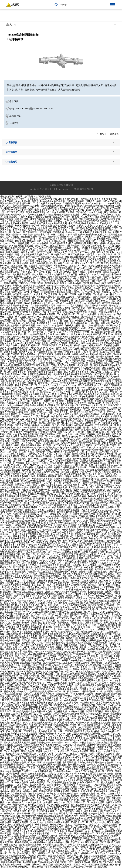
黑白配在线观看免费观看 (77, 399)
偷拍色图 (13, 661)
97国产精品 (114, 856)
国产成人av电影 (98, 822)
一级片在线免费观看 (55, 275)
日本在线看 (21, 317)
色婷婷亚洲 (72, 638)
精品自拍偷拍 (99, 266)
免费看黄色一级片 (37, 794)
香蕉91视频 (74, 288)
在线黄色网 (42, 450)
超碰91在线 (44, 638)
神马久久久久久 (66, 685)
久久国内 (19, 838)
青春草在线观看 (96, 507)
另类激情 (67, 436)
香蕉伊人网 (10, 692)
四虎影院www (63, 694)
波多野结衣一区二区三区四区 (39, 354)
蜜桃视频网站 (22, 800)
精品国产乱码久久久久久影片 (99, 545)
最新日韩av (87, 756)
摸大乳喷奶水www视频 (85, 767)
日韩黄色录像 (84, 763)
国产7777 (63, 246)
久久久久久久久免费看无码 (65, 703)
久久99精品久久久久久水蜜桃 (94, 851)
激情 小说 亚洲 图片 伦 (82, 627)
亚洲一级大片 (41, 388)
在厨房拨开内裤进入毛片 (36, 541)
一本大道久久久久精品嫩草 (50, 326)
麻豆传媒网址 (94, 534)
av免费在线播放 (98, 419)
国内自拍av (6, 275)
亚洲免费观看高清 (20, 348)
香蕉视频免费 (11, 807)
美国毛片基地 (7, 379)
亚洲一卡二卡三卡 (53, 379)
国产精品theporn (68, 720)
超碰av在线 (102, 643)
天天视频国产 (46, 266)
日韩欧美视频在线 (89, 707)
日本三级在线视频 (49, 700)
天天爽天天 (18, 718)
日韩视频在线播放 (10, 381)
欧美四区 (93, 312)
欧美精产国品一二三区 (65, 705)
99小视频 (43, 228)
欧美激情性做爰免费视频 (57, 822)
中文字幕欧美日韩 (69, 383)
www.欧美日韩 (108, 388)
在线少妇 (11, 527)
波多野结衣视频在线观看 (23, 326)
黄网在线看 (54, 778)
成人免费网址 (107, 723)
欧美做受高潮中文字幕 (32, 436)
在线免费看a (12, 634)
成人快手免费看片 (22, 829)
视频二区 (11, 749)
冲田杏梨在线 (89, 692)
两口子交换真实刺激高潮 (40, 230)
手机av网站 (79, 279)
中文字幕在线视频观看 (95, 736)
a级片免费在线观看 (105, 754)
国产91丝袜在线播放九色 (34, 774)
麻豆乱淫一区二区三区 (54, 445)
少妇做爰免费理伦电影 (12, 510)
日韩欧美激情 (58, 572)
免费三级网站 (85, 294)
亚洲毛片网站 (17, 565)
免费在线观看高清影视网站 (78, 257)
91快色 (97, 818)
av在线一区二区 (40, 496)
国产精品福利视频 (112, 332)
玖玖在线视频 (111, 834)
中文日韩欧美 (11, 769)
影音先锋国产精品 (47, 512)
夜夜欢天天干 (47, 831)
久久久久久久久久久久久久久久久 (89, 532)
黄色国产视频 (41, 689)
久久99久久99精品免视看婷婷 (72, 592)
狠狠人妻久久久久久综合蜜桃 (38, 603)
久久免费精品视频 (87, 705)
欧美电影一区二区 (82, 476)
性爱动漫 (98, 519)
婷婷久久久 (27, 408)
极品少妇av (50, 592)
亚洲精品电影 (105, 709)
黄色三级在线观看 (71, 215)
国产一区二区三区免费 (38, 765)
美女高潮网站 (57, 463)
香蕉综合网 (80, 534)
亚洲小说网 (6, 286)
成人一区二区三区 (106, 794)
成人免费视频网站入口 (60, 228)
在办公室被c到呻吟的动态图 (76, 494)
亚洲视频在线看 (84, 729)
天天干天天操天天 (24, 578)
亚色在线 (35, 669)
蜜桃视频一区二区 (72, 483)
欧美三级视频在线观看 (68, 510)
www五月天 (94, 339)
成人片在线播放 (71, 609)
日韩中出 (26, 492)
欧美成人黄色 (106, 789)
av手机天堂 (45, 725)
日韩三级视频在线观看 (66, 443)
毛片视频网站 (89, 820)
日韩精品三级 (90, 661)
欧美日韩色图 (80, 272)
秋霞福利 (31, 241)
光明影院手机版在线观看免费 (86, 368)
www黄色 (17, 434)
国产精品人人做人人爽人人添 (43, 454)
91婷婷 (78, 590)
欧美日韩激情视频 (39, 263)
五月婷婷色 (21, 532)
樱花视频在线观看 (58, 576)
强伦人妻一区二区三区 (46, 246)
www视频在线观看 (81, 663)
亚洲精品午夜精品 (24, 594)
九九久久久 (35, 319)
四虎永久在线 (109, 348)
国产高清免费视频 (102, 297)
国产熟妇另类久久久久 (74, 574)
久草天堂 (19, 379)
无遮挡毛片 (22, 454)
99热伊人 (35, 700)
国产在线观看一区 (59, 390)
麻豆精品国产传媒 (111, 283)
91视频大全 (106, 430)
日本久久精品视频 (40, 243)
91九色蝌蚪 (78, 536)
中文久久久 (51, 751)
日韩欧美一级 (73, 760)
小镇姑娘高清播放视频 (98, 649)
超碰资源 (17, 341)
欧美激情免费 (45, 749)
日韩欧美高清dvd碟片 (105, 685)
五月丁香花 (19, 534)
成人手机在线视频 (43, 714)
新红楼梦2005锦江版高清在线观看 (30, 312)
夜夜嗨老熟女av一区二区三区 (104, 556)
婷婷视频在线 (13, 481)
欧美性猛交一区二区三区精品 (96, 669)
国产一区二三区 (106, 796)
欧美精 (29, 538)
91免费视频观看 (38, 219)
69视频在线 (10, 714)
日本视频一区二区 (26, 204)
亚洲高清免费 (58, 860)
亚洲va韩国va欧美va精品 (20, 370)
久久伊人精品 (32, 831)
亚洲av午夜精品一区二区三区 (89, 834)
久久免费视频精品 (90, 760)
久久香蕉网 (97, 607)
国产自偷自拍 (99, 800)
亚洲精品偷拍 (111, 212)
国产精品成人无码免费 (90, 543)
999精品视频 (67, 709)
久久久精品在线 (112, 663)
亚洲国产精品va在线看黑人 (24, 521)
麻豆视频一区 (68, 392)
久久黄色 (62, 357)
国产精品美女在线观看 (60, 341)
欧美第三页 (47, 226)
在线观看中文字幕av (45, 434)
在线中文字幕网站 (29, 419)
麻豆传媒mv (109, 787)
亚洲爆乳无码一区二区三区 (94, 609)
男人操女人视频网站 (66, 403)
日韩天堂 (78, 567)
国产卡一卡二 (72, 747)
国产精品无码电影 (60, 419)
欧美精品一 (6, 534)
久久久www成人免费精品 (21, 343)
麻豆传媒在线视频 (83, 377)
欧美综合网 (94, 805)
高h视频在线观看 (69, 678)
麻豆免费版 (28, 468)
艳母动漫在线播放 (86, 416)
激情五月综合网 (64, 767)
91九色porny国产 (21, 623)
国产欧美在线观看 (112, 816)
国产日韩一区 (47, 430)
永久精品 (10, 439)
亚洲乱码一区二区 (52, 796)
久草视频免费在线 (94, 346)
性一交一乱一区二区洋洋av (102, 814)
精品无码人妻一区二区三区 (14, 421)
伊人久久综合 (37, 822)
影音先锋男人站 (65, 687)
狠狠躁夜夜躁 (99, 490)
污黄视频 (73, 343)
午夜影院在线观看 (59, 538)
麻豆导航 (45, 534)
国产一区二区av (48, 255)
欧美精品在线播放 (44, 468)
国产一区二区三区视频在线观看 (69, 731)
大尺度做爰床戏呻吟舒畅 (57, 470)
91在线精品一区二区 (91, 288)
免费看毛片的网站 (20, 430)
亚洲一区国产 (41, 676)
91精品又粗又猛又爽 (40, 223)
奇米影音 (47, 350)
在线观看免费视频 (105, 454)
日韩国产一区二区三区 (63, 665)
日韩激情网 (46, 565)
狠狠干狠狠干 (104, 618)
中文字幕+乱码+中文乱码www (84, 223)
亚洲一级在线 (33, 472)
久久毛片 (39, 729)
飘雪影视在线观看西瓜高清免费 (30, 365)
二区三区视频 (112, 632)
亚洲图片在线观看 (35, 592)
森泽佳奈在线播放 (75, 676)
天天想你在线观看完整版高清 (49, 816)
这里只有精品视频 (98, 827)
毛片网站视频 (69, 763)
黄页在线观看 (31, 266)
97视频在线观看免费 (38, 372)
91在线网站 (6, 831)
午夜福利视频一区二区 (64, 310)
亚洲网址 (89, 243)
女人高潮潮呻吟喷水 (19, 487)
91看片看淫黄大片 (99, 689)
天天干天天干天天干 (105, 570)
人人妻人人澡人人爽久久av (86, 656)
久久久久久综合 (74, 445)
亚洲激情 (15, 416)
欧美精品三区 (101, 441)
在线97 (31, 452)
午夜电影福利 (7, 594)
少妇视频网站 (95, 645)
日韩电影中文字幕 (76, 241)
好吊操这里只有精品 (97, 319)
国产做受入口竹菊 (90, 317)
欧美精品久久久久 (80, 629)
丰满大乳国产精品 (63, 272)
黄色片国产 (7, 840)
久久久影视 (67, 590)
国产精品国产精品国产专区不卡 (87, 583)
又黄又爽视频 (114, 266)
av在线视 (84, 703)
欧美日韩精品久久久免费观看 (73, 561)
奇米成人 (101, 541)
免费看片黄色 (86, 572)
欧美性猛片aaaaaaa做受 (67, 809)
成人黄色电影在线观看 (109, 237)
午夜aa (22, 769)
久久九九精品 (92, 536)
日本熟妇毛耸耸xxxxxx (64, 771)
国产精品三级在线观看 (30, 629)
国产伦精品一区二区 (50, 392)
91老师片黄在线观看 (98, 328)
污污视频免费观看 (35, 212)
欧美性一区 (64, 751)
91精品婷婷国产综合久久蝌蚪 (68, 714)
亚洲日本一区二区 (80, 822)
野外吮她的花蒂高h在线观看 (22, 290)
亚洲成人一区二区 (52, 590)
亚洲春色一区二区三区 (70, 370)
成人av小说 (6, 405)
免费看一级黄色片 (44, 712)
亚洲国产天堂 (69, 563)
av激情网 (55, 862)
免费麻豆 (41, 516)
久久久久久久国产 (17, 383)
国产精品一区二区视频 (99, 585)
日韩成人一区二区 (73, 397)
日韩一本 (50, 303)
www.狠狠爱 (99, 716)
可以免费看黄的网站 (102, 785)
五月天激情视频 (96, 592)
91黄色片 (60, 831)
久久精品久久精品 (69, 414)
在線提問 (14, 123)
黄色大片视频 (103, 416)
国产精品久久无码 (73, 439)
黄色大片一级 (114, 410)
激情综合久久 (22, 727)
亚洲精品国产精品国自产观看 (23, 638)
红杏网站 (70, 723)
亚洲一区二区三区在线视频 (82, 252)
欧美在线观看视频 (75, 831)
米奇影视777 (24, 616)
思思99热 (98, 501)
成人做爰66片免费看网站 (69, 621)
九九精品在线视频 (100, 634)
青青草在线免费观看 (42, 310)
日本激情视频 (61, 603)
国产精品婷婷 (76, 412)
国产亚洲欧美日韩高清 (96, 306)
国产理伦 (116, 818)
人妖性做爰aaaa (95, 523)
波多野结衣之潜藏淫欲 (30, 747)
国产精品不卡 (54, 494)
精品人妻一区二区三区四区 (56, 787)
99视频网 (83, 516)
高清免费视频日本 (94, 725)
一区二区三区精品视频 (35, 552)
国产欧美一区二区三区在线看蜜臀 (90, 468)
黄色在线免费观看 (79, 538)
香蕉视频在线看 (63, 330)
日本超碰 (102, 778)
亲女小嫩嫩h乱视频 (20, 625)
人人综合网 (50, 672)
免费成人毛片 (105, 301)
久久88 (56, 565)
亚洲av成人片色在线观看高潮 (86, 718)
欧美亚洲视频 (56, 372)
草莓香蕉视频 (42, 825)
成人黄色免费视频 (91, 672)
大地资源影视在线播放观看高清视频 (37, 687)
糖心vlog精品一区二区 (69, 756)
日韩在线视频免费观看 (81, 321)
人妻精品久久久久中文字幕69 (62, 774)
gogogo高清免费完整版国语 (29, 483)
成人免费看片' (78, 840)
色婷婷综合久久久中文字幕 (50, 323)
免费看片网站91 (89, 796)
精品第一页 (42, 607)
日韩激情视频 (49, 845)
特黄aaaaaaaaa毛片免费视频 (70, 306)
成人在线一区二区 (88, 625)
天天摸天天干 (107, 521)
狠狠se (104, 323)
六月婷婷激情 (30, 432)
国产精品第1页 (16, 354)
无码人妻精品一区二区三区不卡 (46, 268)
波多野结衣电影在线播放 (38, 703)
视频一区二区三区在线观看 (44, 346)
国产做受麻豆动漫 (97, 259)
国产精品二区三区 (31, 554)
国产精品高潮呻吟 (65, 854)
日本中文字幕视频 (58, 851)
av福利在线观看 (79, 507)
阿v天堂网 (113, 319)
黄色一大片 (115, 252)
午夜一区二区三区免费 (66, 674)
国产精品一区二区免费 (107, 421)
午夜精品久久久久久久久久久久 (93, 563)
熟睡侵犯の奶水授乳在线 (40, 525)
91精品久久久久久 (72, 587)
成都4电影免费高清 (10, 754)
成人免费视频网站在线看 (88, 680)
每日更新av (12, 629)
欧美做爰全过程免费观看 (32, 618)
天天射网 (95, 521)
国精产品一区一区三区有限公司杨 (75, 432)
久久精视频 (112, 716)
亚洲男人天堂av (41, 538)
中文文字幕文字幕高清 (32, 760)
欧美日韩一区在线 (54, 399)
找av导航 (48, 789)
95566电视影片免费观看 (79, 858)
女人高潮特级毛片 (47, 290)
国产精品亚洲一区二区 (44, 854)
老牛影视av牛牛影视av (20, 609)
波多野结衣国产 (113, 507)
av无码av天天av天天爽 (93, 590)
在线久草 (89, 567)
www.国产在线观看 (16, 614)
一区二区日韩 (17, 703)
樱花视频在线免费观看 (44, 740)
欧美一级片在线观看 (99, 465)
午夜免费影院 (20, 494)
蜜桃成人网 (94, 388)
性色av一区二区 (70, 543)
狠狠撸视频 (28, 434)
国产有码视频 (40, 277)
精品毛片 (90, 255)
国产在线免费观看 (56, 758)
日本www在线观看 (80, 299)
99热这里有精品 (12, 581)
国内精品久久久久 (68, 716)
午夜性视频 (6, 503)
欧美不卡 (62, 283)
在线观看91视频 (63, 354)
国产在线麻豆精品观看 (11, 820)
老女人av (82, 303)
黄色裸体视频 (61, 712)
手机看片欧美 (65, 656)
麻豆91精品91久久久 (75, 206)
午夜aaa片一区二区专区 (91, 481)
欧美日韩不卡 (13, 346)
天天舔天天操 (72, 434)
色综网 (64, 565)
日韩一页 (82, 774)
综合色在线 (113, 419)
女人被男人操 (39, 556)
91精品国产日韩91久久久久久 (21, 780)
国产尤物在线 (113, 377)
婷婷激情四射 (74, 401)
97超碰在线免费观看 (25, 583)
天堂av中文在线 (40, 814)
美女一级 (90, 758)
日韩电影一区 (39, 585)
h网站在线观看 (59, 725)
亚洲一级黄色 (65, 476)
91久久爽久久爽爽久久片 (42, 348)
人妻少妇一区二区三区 (24, 647)
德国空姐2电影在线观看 (29, 527)
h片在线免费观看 (36, 410)
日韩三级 (69, 601)
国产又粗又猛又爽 (77, 594)
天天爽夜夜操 (108, 587)
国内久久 (106, 718)
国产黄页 (5, 348)
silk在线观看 (113, 204)
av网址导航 (94, 323)
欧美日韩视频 (7, 255)
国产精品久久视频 (96, 765)
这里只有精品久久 (95, 632)
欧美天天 (38, 294)
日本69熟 (95, 232)
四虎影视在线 (98, 527)
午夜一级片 (51, 210)
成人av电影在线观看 (90, 414)
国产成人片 (19, 831)
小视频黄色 (109, 210)
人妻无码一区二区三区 (109, 554)
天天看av (64, 346)
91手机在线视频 (25, 714)
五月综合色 (40, 519)
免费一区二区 (20, 452)
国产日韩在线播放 (22, 854)
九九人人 (49, 377)
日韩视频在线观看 (37, 321)
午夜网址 (5, 521)
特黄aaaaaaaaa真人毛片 (84, 330)
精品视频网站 (35, 787)
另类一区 (67, 514)
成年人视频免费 (102, 321)
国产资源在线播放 (88, 674)
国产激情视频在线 (105, 357)
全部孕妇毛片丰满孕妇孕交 (32, 661)
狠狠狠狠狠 (25, 740)
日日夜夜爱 (84, 408)
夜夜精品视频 (71, 219)
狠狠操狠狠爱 (15, 607)
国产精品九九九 (28, 361)
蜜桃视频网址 (32, 534)
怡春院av (61, 319)
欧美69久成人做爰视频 (24, 250)
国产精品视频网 (12, 860)
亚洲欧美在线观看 (91, 248)
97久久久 (52, 321)
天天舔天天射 (30, 259)
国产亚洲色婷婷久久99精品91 (49, 743)
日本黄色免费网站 (105, 747)
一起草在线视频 (56, 649)
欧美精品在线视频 (48, 432)
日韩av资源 (64, 836)
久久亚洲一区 (20, 334)
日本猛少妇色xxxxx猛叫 (42, 412)
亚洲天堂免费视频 (92, 439)
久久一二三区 (115, 838)
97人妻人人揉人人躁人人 (13, 270)
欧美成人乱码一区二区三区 (58, 698)
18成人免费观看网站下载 (27, 226)
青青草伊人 (44, 383)
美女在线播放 (11, 217)
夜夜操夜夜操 (100, 667)
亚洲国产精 (116, 865)
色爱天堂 (112, 259)
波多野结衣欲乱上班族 (25, 512)
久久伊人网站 (41, 408)
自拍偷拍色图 (75, 283)
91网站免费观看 (94, 210)
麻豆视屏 (56, 654)
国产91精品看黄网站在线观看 (23, 734)
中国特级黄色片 (84, 297)
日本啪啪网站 (49, 319)
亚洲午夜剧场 (86, 479)
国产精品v (94, 350)
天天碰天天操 (63, 718)
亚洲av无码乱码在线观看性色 (86, 423)
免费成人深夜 (30, 228)
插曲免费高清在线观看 (75, 645)
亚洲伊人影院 (48, 718)
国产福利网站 (76, 346)
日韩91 (37, 718)
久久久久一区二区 (64, 377)
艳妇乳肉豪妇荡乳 (111, 423)
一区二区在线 (26, 388)
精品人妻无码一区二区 (26, 385)
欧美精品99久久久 (17, 215)
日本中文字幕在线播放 (79, 381)
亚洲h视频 (98, 432)
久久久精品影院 (102, 756)
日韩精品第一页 (50, 652)
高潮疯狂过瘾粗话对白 (39, 215)
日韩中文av (10, 576)
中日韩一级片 (111, 598)
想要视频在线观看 (29, 720)
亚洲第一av (42, 250)
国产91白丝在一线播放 (40, 401)
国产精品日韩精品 (52, 820)
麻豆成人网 (44, 521)
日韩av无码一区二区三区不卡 (46, 625)
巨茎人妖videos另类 (106, 337)
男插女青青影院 (61, 667)
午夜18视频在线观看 (103, 217)
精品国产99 (37, 658)
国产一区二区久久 (61, 581)
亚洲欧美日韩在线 (48, 363)
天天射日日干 (35, 208)
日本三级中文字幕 (33, 820)
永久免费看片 (44, 204)
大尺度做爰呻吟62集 (79, 487)
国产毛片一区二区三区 (37, 505)
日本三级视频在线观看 (97, 470)
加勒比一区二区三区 (21, 865)
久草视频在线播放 (78, 605)
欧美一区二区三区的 (55, 760)
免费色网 (8, 512)
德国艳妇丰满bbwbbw (76, 388)
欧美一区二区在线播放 (76, 827)
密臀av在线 (36, 623)
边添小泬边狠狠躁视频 (95, 856)
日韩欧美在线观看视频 (91, 769)
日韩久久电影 (28, 456)
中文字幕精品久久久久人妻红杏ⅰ (97, 510)
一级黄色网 (84, 232)
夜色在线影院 (109, 368)
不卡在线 (17, 232)
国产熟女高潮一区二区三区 (24, 561)
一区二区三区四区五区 (37, 248)
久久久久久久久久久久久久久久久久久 (58, 385)
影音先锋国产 (99, 700)
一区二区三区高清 (101, 654)
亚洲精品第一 (28, 860)
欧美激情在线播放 (45, 330)
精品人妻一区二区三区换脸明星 (44, 421)
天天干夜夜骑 (102, 425)
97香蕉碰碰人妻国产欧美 (81, 578)
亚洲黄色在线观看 (24, 246)
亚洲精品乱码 (20, 410)
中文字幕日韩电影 (9, 556)
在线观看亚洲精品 (64, 430)
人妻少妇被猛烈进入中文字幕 (75, 503)
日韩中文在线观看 (80, 751)
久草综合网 (77, 787)
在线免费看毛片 (54, 745)
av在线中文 (90, 237)
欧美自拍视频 (13, 445)
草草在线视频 (58, 638)
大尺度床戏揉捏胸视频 (81, 499)
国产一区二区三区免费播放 (71, 255)
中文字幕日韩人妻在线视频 (55, 292)
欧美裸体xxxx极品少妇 (93, 603)
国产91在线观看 (12, 751)
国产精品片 (44, 419)
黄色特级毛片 (103, 341)
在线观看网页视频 (95, 712)
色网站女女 (77, 636)
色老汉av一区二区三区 (91, 816)
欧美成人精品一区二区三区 (46, 736)
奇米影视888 (94, 303)
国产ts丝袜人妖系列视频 (87, 641)
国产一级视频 (73, 217)
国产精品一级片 (101, 281)
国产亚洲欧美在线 (92, 283)
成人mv (62, 734)
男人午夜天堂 (49, 747)
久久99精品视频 (22, 778)
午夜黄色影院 (22, 783)
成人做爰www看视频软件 (96, 239)
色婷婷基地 (102, 270)
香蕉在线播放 (93, 574)
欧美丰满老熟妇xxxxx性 (46, 370)
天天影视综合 (54, 556)
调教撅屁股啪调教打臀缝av (54, 669)
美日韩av (49, 727)
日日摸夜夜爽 (69, 530)
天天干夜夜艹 (88, 596)
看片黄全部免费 (44, 217)
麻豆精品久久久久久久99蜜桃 (94, 275)
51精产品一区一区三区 (41, 465)
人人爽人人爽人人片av (78, 334)
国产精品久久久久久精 (26, 636)
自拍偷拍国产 (50, 623)
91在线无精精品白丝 (34, 303)
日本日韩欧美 (102, 627)
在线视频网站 (20, 328)
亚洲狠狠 (56, 215)
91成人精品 (42, 261)
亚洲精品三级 (24, 496)
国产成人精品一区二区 (24, 811)
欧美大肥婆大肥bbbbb (92, 791)
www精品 (113, 827)
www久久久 (23, 692)
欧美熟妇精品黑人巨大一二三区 (26, 763)
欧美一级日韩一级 (68, 277)
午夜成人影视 (78, 470)
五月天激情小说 (107, 581)
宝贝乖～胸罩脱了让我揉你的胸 (42, 567)
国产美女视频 (73, 317)
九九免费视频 (113, 590)
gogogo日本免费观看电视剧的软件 (89, 436)
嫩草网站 (67, 829)
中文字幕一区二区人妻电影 (55, 425)
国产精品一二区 (112, 501)
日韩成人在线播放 (57, 334)
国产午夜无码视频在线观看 (107, 268)
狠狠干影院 (61, 288)
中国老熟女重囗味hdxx (71, 301)
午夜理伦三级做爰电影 (98, 221)
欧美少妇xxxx (45, 359)
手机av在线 (74, 348)
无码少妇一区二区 (91, 352)
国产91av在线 (49, 800)
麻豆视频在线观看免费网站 (65, 479)
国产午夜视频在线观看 (84, 394)
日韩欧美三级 (84, 490)
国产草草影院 (75, 565)
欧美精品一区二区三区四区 (77, 696)
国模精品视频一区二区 (105, 499)
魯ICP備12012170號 (84, 189)
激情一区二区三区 (68, 294)
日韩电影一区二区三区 (61, 825)
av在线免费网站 (90, 390)
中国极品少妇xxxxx (37, 856)
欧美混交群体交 (27, 450)
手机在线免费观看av (10, 210)
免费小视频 (6, 822)
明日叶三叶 (56, 428)
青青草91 (82, 403)
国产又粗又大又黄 (70, 472)
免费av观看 (93, 496)
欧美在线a (28, 235)
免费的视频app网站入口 (26, 840)
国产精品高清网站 (37, 805)
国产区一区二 (110, 614)
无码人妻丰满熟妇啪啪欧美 (32, 807)
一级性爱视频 (93, 206)
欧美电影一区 (73, 643)
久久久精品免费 (101, 512)
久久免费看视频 (24, 576)
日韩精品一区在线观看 (26, 485)
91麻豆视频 (29, 261)
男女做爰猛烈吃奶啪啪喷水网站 (94, 738)
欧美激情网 (74, 357)
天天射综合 (10, 454)
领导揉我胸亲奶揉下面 (11, 676)
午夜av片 (53, 408)
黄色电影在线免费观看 (17, 223)
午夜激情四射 (69, 556)
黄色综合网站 (36, 672)
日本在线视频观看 (87, 778)
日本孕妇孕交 (23, 738)
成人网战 (30, 836)
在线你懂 (89, 421)
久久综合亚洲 (99, 410)
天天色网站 (76, 419)
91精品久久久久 (9, 669)
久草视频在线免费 (90, 215)
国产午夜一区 (13, 774)
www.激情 (91, 554)
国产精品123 (110, 809)
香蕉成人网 (59, 217)
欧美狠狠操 (108, 774)
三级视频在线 (78, 363)
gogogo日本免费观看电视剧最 (64, 707)
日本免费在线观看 (92, 370)
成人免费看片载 (68, 490)
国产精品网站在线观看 (103, 696)
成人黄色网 (104, 397)
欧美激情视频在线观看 (11, 745)
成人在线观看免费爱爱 (15, 372)
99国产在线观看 (85, 570)
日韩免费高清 (90, 565)
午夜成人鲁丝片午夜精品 (59, 523)
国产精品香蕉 (76, 243)
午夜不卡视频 (34, 558)
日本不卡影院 (52, 641)
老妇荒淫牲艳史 (40, 851)
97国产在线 (96, 277)
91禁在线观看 (109, 576)
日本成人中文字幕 (26, 767)
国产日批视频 (20, 321)
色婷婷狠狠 (28, 862)
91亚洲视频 (66, 204)
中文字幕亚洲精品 (17, 794)
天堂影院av (27, 665)
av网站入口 (107, 352)
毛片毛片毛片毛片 (97, 594)
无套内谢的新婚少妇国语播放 (62, 339)
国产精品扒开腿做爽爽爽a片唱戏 (25, 709)
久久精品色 (7, 334)
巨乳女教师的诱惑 (87, 385)
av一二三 (31, 769)
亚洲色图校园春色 (72, 552)
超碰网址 (114, 239)
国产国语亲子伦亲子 (19, 465)
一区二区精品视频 (41, 368)
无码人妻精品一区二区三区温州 (93, 208)
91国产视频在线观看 (64, 789)
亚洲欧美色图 (28, 751)
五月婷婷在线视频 (37, 494)
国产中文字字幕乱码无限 (102, 703)
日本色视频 (57, 632)
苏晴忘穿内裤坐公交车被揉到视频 (70, 259)
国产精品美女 (96, 598)
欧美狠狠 (48, 627)
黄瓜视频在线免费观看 (95, 636)
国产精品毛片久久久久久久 (87, 698)
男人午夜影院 (51, 716)
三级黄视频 (59, 232)
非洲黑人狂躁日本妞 (59, 263)
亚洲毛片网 (86, 472)
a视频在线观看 (86, 379)
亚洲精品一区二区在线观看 (22, 414)
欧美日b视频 (108, 288)
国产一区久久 (114, 629)
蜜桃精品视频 (75, 239)
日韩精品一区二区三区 (95, 445)
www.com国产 (72, 743)
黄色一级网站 (110, 791)
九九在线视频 (108, 339)
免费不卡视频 (42, 343)
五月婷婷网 (65, 454)
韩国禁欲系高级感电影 (84, 286)
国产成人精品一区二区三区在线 (76, 405)
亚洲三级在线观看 (89, 798)
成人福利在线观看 (34, 838)
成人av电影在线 (23, 201)
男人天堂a (108, 461)
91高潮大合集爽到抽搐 (15, 208)
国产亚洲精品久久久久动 (66, 798)
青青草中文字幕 (31, 834)
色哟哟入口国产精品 (59, 501)
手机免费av (12, 450)
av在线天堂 (72, 465)
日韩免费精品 (64, 536)
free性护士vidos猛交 (63, 350)
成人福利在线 (29, 323)
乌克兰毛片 (86, 512)
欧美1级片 (69, 632)
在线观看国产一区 (76, 448)
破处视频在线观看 (95, 840)
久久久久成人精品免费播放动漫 (55, 507)
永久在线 (53, 814)
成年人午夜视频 (8, 412)
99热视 (64, 594)
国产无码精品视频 (56, 783)
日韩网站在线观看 (41, 492)
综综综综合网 (37, 357)
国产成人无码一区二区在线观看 (50, 858)
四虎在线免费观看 (21, 716)
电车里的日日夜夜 (48, 734)
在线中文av (71, 232)
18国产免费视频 (87, 754)
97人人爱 (60, 723)
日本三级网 (38, 470)
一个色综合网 (41, 279)
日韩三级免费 (63, 299)
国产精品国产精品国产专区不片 (55, 423)
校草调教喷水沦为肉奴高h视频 (47, 609)
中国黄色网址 (95, 776)
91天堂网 (107, 665)
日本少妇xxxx (74, 692)
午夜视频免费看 (88, 794)
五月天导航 (16, 239)
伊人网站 (82, 339)
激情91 (44, 696)
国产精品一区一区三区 (102, 487)
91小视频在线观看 (15, 538)
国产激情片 (107, 656)
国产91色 (117, 430)
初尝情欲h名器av (88, 678)
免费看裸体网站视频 (47, 476)
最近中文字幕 (66, 814)
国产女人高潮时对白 (78, 576)
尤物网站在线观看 (72, 428)
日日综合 (84, 689)
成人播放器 (59, 465)
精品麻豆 (25, 346)
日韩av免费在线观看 (99, 516)
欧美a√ (88, 800)
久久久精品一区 (106, 558)
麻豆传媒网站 (49, 208)
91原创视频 (48, 239)
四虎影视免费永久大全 (103, 381)
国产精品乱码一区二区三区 (57, 663)
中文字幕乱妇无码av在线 (48, 543)
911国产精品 (78, 228)
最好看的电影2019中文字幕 (71, 210)
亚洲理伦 (26, 470)
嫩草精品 (15, 547)
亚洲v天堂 (95, 751)
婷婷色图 (10, 738)
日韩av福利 (106, 536)
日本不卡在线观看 (54, 729)
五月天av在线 (17, 796)
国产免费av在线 (57, 317)
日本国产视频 (114, 532)
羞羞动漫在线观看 (52, 763)
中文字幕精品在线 (93, 714)
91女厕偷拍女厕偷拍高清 (47, 594)
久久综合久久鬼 (111, 403)
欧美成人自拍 (101, 550)
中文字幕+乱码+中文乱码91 (29, 448)
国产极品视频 (50, 656)
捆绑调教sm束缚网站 (34, 745)
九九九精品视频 (98, 629)
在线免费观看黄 (38, 783)
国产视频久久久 (101, 294)
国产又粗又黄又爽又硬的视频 (19, 743)
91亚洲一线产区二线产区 (92, 647)
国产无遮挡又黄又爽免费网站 (61, 365)
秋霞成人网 (38, 301)
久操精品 (82, 734)
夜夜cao (60, 434)
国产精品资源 (79, 308)
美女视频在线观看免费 (67, 461)
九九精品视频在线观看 (68, 281)
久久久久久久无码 (62, 818)
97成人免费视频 (37, 523)
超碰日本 (32, 383)
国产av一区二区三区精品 (40, 459)
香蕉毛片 (72, 845)
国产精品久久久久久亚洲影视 (106, 456)
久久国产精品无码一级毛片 (69, 811)
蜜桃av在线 (115, 208)
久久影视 (21, 545)
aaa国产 (26, 341)
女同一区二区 (36, 680)
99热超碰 (32, 545)
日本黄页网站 (7, 736)
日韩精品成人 (26, 698)
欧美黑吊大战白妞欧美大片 (82, 525)
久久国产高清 (55, 312)
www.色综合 (69, 416)
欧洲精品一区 (94, 290)
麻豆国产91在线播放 (72, 661)
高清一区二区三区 (63, 459)
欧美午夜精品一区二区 (72, 856)
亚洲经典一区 (67, 237)
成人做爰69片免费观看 (32, 645)
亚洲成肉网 (14, 408)
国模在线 (72, 734)
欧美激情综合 (105, 314)
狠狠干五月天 (61, 605)
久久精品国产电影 (64, 834)
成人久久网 (25, 556)
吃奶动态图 (64, 623)
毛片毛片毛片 (57, 849)
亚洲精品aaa (74, 230)
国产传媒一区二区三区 (54, 328)
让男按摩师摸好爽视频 (56, 487)
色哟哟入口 (24, 669)
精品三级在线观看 (51, 709)
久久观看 (105, 805)
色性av (43, 201)
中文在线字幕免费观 (14, 536)
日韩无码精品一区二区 (85, 687)
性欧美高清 (16, 261)
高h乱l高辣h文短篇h (30, 381)
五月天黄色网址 (57, 496)
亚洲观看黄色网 (55, 219)
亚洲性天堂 (31, 510)
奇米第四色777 (52, 405)
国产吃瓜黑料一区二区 (78, 802)
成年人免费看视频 (56, 201)
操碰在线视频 (13, 252)
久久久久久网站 (46, 754)
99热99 (107, 725)
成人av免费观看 (93, 831)
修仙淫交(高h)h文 (13, 468)
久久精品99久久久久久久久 (20, 802)
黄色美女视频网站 (17, 856)
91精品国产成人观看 (75, 649)
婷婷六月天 (12, 388)
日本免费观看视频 (51, 558)
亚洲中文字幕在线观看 (11, 541)
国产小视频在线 (12, 530)
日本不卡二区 (55, 552)
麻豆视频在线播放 (17, 590)
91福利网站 (53, 237)
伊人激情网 (31, 536)
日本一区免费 (100, 257)
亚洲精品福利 (24, 403)
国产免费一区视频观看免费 (22, 297)
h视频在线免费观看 (92, 483)
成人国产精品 (47, 723)
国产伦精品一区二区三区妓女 (68, 612)
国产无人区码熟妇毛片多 (27, 425)
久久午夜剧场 (20, 230)
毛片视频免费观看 (91, 587)
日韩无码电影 (7, 425)
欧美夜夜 (58, 776)
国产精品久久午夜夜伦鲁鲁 (33, 394)
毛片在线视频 (92, 228)
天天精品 (114, 676)
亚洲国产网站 (61, 525)
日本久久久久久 (81, 521)
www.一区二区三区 (32, 239)
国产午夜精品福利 (112, 201)
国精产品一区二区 (34, 379)
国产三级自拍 (115, 379)
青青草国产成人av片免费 (54, 381)
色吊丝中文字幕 (42, 235)
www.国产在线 (107, 392)
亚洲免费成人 (51, 658)
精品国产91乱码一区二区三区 (80, 616)
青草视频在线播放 (9, 729)
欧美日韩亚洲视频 (68, 408)
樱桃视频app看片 (111, 272)
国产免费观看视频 (37, 758)
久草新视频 (95, 576)
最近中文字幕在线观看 (72, 421)
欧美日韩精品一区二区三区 (105, 408)
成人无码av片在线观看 (57, 410)
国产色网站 (31, 441)
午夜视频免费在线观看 (82, 694)
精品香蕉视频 (22, 842)
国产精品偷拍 (95, 403)
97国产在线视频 (57, 676)
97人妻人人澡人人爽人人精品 (25, 587)
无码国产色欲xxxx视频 (110, 241)
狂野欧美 (79, 237)
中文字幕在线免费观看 (17, 523)
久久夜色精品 (66, 652)
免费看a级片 (115, 470)
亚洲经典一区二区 (93, 787)
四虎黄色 (17, 834)
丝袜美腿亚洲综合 (111, 751)
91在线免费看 (81, 814)
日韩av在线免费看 (20, 776)
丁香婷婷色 (20, 601)
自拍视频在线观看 (91, 463)
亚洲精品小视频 (112, 346)
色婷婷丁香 (96, 334)
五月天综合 (27, 443)
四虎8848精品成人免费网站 (24, 423)
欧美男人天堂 (72, 816)
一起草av (38, 443)
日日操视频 (37, 716)
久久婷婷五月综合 (37, 334)
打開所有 (102, 134)
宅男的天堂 (72, 275)
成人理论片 (77, 263)
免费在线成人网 (59, 223)
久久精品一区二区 (46, 461)
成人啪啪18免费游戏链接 (30, 627)
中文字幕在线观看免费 (33, 210)
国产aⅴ (26, 268)
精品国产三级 (24, 658)
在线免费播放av (56, 388)
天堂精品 (76, 780)
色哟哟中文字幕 (86, 443)
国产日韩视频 (13, 237)
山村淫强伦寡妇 (42, 665)
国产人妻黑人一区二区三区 (14, 401)
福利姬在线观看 (79, 805)
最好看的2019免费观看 (67, 647)
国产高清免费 (43, 416)
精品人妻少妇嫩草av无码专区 (81, 783)
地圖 (52, 185)
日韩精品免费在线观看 (91, 461)
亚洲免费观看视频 (81, 607)
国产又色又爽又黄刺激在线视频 (63, 481)
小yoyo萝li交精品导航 (76, 860)
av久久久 (103, 661)
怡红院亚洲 (58, 749)
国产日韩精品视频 (35, 399)
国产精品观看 (52, 301)
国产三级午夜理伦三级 (75, 776)
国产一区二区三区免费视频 (29, 656)
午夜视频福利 (90, 397)
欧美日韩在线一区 (13, 603)
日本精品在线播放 (98, 860)
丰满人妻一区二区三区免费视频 (29, 503)
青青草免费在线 (46, 441)
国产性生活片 (101, 572)
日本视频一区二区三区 (24, 461)
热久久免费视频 (89, 314)
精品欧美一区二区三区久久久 (78, 268)
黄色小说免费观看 (65, 261)
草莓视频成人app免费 (17, 649)
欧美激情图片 (13, 436)
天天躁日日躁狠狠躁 (42, 221)
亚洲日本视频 (104, 514)
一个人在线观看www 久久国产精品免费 (73, 550)
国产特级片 (87, 281)
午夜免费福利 (41, 576)
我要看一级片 (26, 332)
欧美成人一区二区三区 (44, 299)
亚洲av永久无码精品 (51, 587)
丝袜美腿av (58, 361)
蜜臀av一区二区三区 (49, 490)
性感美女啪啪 (85, 638)
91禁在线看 (107, 248)
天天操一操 (81, 723)
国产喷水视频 (42, 862)
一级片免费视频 (38, 308)
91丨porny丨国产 (8, 243)
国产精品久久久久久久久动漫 (25, 605)
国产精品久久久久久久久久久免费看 (24, 598)
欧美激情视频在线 (72, 820)
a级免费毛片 (21, 680)
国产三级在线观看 (56, 585)
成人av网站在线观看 (76, 585)
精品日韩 (110, 363)
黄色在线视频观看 (108, 390)
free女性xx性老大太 (96, 204)
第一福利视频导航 (95, 363)
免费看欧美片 (20, 459)
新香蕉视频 (6, 461)
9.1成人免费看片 (105, 692)
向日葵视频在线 (29, 754)
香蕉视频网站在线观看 (86, 709)
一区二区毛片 (59, 359)
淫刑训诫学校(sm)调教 (92, 450)
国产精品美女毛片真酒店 (81, 246)
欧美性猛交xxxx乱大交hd (34, 481)
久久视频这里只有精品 (72, 736)
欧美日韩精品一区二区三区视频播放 (44, 514)
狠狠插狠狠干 (35, 590)
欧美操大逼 (21, 654)
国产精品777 (26, 771)
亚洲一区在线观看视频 (76, 323)
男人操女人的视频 (106, 783)
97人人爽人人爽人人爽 (62, 534)
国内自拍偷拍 (50, 598)
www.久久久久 (28, 416)
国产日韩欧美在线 (86, 720)
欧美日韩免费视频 (61, 791)
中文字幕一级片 (16, 809)
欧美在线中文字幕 (34, 405)
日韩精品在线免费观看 (61, 279)
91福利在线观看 (77, 712)
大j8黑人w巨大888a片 (90, 343)
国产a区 (53, 756)
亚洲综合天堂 (45, 612)
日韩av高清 (49, 694)
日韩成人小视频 (94, 201)
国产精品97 (85, 809)
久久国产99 (61, 239)
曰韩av (28, 718)
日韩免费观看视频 (76, 201)
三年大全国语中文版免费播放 (64, 689)
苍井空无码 (56, 541)
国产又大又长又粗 (111, 727)
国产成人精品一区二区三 (69, 672)
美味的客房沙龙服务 (87, 530)
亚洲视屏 (49, 443)
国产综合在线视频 (25, 439)
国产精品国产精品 (17, 474)
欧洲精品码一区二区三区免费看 (85, 292)
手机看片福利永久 (20, 392)
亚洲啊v (40, 751)
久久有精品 (71, 235)
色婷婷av (112, 661)
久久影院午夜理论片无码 (43, 306)
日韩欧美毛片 (41, 578)
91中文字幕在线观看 (19, 397)
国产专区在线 (67, 614)
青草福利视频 (73, 596)
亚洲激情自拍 (92, 842)
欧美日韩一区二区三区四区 (24, 574)
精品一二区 (108, 277)
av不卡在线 (72, 572)
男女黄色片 (7, 432)
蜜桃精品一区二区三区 (52, 257)
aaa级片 (109, 326)
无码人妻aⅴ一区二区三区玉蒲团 (37, 272)
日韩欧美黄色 (64, 800)
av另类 (86, 419)
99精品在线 (108, 763)
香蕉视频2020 (17, 505)
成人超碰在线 (26, 689)
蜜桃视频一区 (37, 487)
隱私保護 (59, 185)
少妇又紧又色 (64, 394)
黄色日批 (53, 277)
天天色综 (107, 492)
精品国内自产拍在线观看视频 (76, 654)
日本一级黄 (110, 432)
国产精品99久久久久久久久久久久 (54, 780)
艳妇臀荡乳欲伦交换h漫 (59, 308)
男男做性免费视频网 (76, 496)
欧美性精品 (33, 532)
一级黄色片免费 (106, 530)
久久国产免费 (99, 743)
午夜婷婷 (45, 428)
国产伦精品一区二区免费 (91, 250)
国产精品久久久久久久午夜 (89, 212)
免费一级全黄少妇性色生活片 (93, 235)
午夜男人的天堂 (27, 217)
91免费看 (80, 632)
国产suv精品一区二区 (80, 410)
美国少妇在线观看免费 (108, 820)
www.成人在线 (30, 612)
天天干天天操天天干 (62, 521)
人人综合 (52, 394)
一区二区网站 (43, 860)
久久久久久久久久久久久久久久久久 (95, 226)
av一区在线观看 (31, 428)
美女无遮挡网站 (35, 377)
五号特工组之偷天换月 (58, 807)
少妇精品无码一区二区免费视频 (24, 292)
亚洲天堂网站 (29, 643)
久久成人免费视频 (44, 802)
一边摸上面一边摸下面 (108, 829)
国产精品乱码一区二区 (68, 314)
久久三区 (67, 286)
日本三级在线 (86, 441)
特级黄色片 (20, 241)
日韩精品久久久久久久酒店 (89, 614)
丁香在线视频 (58, 492)
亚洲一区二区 (97, 836)
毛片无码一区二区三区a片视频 (77, 519)
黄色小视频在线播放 (27, 791)
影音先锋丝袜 (11, 352)
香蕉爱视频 (37, 738)
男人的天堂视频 (14, 259)
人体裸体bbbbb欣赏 (61, 368)
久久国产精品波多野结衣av (22, 337)
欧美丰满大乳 (59, 401)
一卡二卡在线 (94, 359)
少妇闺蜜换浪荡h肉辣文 (101, 849)
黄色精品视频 (17, 350)
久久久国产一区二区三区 (96, 263)
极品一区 (47, 667)
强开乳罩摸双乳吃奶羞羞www (73, 598)
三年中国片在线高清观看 (51, 397)
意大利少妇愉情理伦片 (93, 326)
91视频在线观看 (73, 463)
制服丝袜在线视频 (88, 219)
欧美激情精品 (93, 731)
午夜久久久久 (62, 412)
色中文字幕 (9, 707)
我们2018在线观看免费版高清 (66, 352)
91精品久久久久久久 (10, 665)
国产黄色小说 (43, 337)
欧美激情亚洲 (90, 301)
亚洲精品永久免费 (58, 252)
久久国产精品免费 (26, 798)
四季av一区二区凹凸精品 (87, 652)
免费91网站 (23, 672)
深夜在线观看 (32, 255)
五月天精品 (108, 862)
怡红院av (80, 665)
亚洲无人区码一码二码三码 (35, 252)
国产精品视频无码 (65, 740)
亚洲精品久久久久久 (77, 328)
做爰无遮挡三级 (110, 825)
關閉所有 (114, 134)
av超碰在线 (18, 405)
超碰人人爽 (103, 252)
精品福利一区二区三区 (39, 572)
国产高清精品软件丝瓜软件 (26, 206)
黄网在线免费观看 (67, 570)
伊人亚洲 (114, 425)
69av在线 (4, 239)
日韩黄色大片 (67, 847)
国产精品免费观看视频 (70, 658)
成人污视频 (83, 365)
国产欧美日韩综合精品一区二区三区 (100, 552)
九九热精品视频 (44, 731)
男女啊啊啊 (97, 332)
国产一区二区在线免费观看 (84, 581)
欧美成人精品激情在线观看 (69, 474)
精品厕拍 (84, 547)
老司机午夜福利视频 (27, 507)
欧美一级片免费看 (10, 361)
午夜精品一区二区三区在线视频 (69, 221)
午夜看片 (24, 319)
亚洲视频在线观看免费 (109, 565)
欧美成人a (39, 641)
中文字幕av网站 (77, 554)
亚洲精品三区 (73, 456)
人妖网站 (44, 485)
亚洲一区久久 (44, 361)
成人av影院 (47, 605)
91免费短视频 (104, 687)
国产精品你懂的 (23, 736)
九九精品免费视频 (46, 767)
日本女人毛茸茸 (73, 749)
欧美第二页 (40, 683)
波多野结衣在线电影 (22, 632)
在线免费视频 (115, 667)
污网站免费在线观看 (49, 720)
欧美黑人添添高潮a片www (41, 474)
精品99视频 (115, 399)
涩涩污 (35, 201)
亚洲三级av (83, 556)
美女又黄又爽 (88, 643)
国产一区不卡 (44, 241)
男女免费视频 (68, 558)
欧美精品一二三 (85, 310)
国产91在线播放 (53, 436)
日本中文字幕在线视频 (84, 514)
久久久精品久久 (113, 845)
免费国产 (35, 430)
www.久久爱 (88, 341)
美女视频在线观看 (59, 243)
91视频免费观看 (21, 822)
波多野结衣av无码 (22, 479)
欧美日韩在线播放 (92, 727)
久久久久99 (31, 359)
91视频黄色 (94, 723)
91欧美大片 (78, 800)
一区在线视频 (25, 499)
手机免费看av (32, 565)
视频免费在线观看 (91, 780)
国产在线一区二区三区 (37, 390)
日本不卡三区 (68, 680)
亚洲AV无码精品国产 (11, 268)
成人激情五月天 (69, 625)
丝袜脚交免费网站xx (91, 348)
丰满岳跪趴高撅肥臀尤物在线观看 (17, 825)
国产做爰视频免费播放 (52, 206)
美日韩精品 (51, 283)
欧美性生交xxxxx (97, 561)
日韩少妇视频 (105, 219)
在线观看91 (90, 541)
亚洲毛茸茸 (50, 838)
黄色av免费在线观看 (59, 842)
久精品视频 (96, 372)
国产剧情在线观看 (58, 505)
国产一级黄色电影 (22, 301)
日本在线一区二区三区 (36, 501)
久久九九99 (6, 206)
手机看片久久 (82, 261)
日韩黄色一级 (7, 838)
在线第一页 (25, 221)
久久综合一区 (75, 505)
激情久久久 (10, 545)
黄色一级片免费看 (24, 279)
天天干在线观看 (58, 765)
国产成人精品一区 (20, 847)
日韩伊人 (75, 791)
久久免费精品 (87, 747)
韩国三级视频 (15, 330)
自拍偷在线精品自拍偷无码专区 (62, 516)
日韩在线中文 (11, 845)
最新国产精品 (66, 567)
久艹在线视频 (46, 705)
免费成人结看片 (73, 326)
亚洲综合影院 (71, 379)
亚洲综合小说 (109, 383)
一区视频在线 (20, 525)
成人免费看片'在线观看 (58, 805)
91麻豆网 (115, 734)
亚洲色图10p (79, 204)
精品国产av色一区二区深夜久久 (31, 827)
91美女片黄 (10, 543)
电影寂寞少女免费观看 (50, 574)
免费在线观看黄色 (61, 583)
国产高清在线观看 (84, 685)
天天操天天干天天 (92, 658)
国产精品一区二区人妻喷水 (55, 554)
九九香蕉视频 (101, 230)
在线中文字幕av (16, 652)
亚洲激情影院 (95, 272)
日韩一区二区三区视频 (11, 266)
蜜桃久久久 (75, 390)
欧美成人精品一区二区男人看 (41, 621)
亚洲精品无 (45, 791)
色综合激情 (27, 816)
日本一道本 (63, 321)
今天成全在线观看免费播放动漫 (20, 476)
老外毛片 (29, 676)
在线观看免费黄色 (96, 361)
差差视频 (85, 456)
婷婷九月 (20, 255)
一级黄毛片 (6, 459)
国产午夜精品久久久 (73, 541)
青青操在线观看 (19, 374)
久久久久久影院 (31, 723)
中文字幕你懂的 (12, 760)
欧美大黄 (112, 374)
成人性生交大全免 (75, 758)
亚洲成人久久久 (108, 223)
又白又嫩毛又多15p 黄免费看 (40, 809)
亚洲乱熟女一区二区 (31, 530)
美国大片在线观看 (54, 645)
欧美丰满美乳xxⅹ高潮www (95, 749)
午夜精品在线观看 (108, 312)
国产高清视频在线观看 (101, 365)
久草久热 (18, 432)
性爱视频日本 (40, 499)
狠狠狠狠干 (29, 607)
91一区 (52, 261)
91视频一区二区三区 (104, 771)
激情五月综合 (26, 550)
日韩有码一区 (24, 814)
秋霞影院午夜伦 (33, 796)
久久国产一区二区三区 (66, 754)
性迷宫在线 (40, 286)
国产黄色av (51, 685)
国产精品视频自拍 (45, 288)
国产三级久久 (19, 558)
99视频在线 (86, 743)
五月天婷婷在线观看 (75, 361)
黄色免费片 (38, 275)
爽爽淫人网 (100, 246)
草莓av (19, 516)
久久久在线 (105, 612)
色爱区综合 (19, 514)
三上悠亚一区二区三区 (48, 414)
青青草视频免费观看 (105, 401)
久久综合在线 (17, 441)
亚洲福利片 (106, 780)
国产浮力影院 (51, 294)
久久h (99, 255)
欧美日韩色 (103, 767)
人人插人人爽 (15, 228)
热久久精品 (22, 707)
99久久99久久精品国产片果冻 (60, 212)
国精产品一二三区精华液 (31, 283)
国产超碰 (9, 778)
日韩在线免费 (103, 330)
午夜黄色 (59, 616)
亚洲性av (15, 288)
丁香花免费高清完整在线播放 (36, 581)
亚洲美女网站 (28, 288)
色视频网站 (70, 785)
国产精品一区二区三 (38, 317)
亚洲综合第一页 (8, 204)
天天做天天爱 (111, 523)
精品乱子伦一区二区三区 (13, 567)
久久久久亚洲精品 (84, 740)
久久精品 (107, 354)
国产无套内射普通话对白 (54, 527)
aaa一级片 (33, 363)
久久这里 (15, 314)
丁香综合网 (83, 277)
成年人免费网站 (8, 672)
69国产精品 (51, 357)
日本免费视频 (7, 201)
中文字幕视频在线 (39, 842)
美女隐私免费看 (30, 490)
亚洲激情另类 (114, 822)
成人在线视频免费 (69, 700)
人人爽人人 (86, 217)
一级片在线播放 (52, 680)
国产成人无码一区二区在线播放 (35, 352)
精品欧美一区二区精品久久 (87, 825)
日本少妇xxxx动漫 (67, 208)
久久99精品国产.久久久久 (98, 279)
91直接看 (94, 430)
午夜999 (55, 204)
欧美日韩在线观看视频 (39, 374)
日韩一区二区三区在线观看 (106, 459)
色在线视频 (6, 592)
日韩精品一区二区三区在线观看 (82, 452)
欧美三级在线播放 (38, 649)
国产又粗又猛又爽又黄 (24, 281)
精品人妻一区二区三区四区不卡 (56, 532)
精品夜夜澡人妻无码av (17, 308)
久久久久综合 (13, 645)
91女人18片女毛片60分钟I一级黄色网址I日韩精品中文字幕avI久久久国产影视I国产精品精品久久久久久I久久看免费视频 (59, 199)
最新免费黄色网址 (24, 858)
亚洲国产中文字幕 (46, 811)
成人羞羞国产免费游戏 (20, 299)
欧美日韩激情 (103, 286)
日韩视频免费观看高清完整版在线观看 (56, 297)
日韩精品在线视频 (51, 472)
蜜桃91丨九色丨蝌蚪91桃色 (56, 629)
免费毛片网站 (56, 485)
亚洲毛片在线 (94, 774)
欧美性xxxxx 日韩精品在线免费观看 (38, 314)
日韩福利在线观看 (47, 510)
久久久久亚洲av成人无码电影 (32, 339)
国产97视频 (61, 348)
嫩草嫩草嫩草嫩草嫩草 (68, 512)
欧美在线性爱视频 (46, 647)
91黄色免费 (24, 357)
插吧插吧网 (14, 272)
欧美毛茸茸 (57, 416)
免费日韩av (108, 847)
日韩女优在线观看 (58, 578)
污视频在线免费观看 (111, 359)
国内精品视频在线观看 (97, 676)
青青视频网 (24, 243)
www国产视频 (27, 729)
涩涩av (61, 747)
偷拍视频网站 (54, 829)
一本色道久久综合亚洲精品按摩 (63, 794)
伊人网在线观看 (94, 665)
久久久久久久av (65, 290)
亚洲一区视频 (103, 616)
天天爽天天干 (54, 661)
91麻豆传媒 (87, 230)
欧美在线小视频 (42, 632)
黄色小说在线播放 (52, 634)
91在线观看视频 (88, 434)
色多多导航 (105, 798)
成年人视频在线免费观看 (75, 312)
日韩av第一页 (15, 789)
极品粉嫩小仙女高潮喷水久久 (51, 452)
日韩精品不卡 (33, 257)
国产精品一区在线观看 (74, 745)
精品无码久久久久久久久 (77, 372)
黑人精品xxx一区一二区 (54, 692)
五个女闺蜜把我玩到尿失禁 (76, 332)
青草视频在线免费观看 (83, 454)
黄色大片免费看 (113, 592)
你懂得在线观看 (91, 621)
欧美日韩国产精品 (110, 228)
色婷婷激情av (112, 836)
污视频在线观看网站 (31, 445)
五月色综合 (106, 232)
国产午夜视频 (81, 430)
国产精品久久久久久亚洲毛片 (44, 847)
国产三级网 (80, 290)
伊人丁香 (41, 281)
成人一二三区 (91, 612)
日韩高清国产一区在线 (102, 299)
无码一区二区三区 (41, 865)
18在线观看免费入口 (42, 818)
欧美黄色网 (42, 707)
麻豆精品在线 (13, 443)
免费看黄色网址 (56, 827)
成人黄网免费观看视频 (30, 634)
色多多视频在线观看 (108, 625)
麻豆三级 (15, 492)
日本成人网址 (22, 219)
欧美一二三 (74, 683)
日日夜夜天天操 (59, 337)
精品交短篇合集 (25, 712)
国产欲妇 (104, 452)
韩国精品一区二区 (44, 550)
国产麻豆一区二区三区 (42, 616)
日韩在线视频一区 (112, 519)
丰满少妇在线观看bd (103, 472)
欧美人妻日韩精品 (60, 840)
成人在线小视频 (16, 399)
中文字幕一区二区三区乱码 (48, 332)
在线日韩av (115, 263)
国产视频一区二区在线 (64, 226)
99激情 (9, 277)
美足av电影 (89, 337)
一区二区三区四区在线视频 (95, 865)
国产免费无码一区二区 (87, 789)
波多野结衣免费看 (71, 796)
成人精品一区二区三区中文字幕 (100, 412)
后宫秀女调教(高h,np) (19, 306)
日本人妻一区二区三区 (44, 403)
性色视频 (51, 281)
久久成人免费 (105, 428)
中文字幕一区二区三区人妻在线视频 (64, 618)
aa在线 (24, 237)
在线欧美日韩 (75, 337)
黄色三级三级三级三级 (77, 849)
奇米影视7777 (47, 834)
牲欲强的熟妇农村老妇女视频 (87, 354)
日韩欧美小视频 (39, 341)
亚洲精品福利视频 (103, 243)
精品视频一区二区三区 (99, 734)
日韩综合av (5, 632)
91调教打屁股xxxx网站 (109, 678)
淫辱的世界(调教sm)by (90, 383)
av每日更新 (19, 359)
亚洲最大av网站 (33, 652)
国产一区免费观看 (82, 459)
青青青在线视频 (8, 496)
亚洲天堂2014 (77, 842)
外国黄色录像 (61, 230)
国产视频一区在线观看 (105, 310)
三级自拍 (110, 603)
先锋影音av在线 (45, 545)
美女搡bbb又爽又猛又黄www (63, 250)
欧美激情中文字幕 (41, 479)
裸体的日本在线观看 (66, 303)
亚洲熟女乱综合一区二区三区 (79, 485)
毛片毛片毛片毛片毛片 (86, 601)
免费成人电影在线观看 (22, 683)
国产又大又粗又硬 (86, 270)
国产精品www (54, 286)
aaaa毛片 (41, 643)
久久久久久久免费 (33, 694)
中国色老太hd (107, 641)
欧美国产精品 (42, 849)
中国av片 (71, 319)
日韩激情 (91, 745)
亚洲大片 (91, 448)
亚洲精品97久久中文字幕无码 (16, 818)
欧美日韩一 (92, 241)
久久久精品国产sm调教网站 (76, 634)
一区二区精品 (58, 235)
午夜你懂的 (88, 401)
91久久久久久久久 (48, 561)
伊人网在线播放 (21, 263)
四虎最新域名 (54, 519)
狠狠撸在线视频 (34, 350)
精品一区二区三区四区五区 (100, 308)
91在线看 (6, 472)
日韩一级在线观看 (15, 570)
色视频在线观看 (74, 374)
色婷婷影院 (35, 692)
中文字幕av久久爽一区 (81, 667)
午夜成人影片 (15, 428)
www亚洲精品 (99, 858)
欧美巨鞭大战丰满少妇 (55, 448)
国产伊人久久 (90, 474)
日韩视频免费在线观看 (67, 441)
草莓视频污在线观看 (23, 286)
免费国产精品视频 (63, 468)
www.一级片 (98, 476)
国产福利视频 (90, 428)
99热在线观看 (98, 802)
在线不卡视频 (110, 645)
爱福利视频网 (73, 492)
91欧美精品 (12, 747)
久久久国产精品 (84, 771)
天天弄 (106, 334)
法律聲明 (68, 185)
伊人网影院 (14, 456)
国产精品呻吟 (35, 667)
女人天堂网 (100, 578)
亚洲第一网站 (35, 328)
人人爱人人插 (11, 319)
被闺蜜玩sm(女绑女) (23, 294)
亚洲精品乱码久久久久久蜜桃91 (65, 248)
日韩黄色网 (46, 232)
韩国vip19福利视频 (67, 270)
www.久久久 (60, 802)
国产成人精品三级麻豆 (22, 756)
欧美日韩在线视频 (17, 787)
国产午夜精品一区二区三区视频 (64, 450)
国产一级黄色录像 (102, 638)
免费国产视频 (114, 860)
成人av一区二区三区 (36, 614)
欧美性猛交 (36, 800)
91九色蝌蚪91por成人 (92, 623)
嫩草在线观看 (88, 357)
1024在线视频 (103, 394)
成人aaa (55, 383)
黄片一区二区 (84, 266)
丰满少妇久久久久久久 (88, 392)
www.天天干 (85, 700)
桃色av (33, 397)
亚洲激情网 (113, 743)
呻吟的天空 (97, 663)
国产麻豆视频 (52, 503)
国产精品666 (101, 379)
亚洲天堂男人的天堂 (68, 547)
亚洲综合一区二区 (17, 667)
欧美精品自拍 (82, 847)
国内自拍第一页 (55, 785)
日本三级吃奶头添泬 (58, 499)
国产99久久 (54, 614)
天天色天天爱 (107, 496)
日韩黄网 (30, 849)
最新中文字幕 (45, 259)
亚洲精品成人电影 (99, 399)
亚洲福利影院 (11, 283)
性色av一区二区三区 (27, 749)
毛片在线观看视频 (76, 359)
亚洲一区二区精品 (23, 277)
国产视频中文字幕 (100, 503)
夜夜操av (77, 341)
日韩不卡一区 (89, 618)
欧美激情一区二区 (37, 237)
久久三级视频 (17, 836)
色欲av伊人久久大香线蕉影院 (69, 545)
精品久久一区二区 (80, 836)
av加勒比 (73, 851)
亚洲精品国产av (14, 235)
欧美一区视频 (79, 523)
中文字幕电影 (22, 785)
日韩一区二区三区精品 (37, 463)
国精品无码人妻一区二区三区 (66, 865)
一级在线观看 (58, 374)
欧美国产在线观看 (23, 674)
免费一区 (98, 405)
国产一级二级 (110, 255)
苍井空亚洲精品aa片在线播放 (50, 456)
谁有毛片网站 (17, 248)
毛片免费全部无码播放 (109, 674)
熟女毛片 (116, 669)
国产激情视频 (64, 838)
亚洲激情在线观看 (20, 700)
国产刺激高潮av (31, 232)
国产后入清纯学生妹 (24, 596)
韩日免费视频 (7, 680)
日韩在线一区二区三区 (65, 266)
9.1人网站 (39, 698)
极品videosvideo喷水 (83, 818)
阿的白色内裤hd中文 (27, 725)
